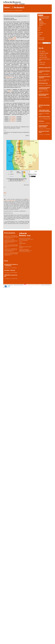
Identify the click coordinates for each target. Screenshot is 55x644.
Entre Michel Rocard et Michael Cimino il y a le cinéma (44, 95)
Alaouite (43, 51)
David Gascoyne (41, 121)
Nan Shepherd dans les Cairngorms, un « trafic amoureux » (11, 265)
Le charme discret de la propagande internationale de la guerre (44, 88)
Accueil (4, 4)
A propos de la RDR (41, 40)
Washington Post (42, 64)
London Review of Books (43, 57)
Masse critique (41, 33)
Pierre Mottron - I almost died (10, 270)
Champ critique (9, 4)
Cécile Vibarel (48, 134)
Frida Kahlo (45, 80)
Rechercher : (40, 43)
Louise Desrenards (19, 10)
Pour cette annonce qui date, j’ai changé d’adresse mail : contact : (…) (11, 246)
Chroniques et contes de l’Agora (44, 17)
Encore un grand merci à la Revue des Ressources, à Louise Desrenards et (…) (11, 254)
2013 (40, 51)
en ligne (15, 38)
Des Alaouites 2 (13, 120)
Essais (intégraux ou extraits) (44, 18)
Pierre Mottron (15, 272)
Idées (39, 31)
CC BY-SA (23, 181)
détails (10, 91)
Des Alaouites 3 (13, 118)
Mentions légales (22, 243)
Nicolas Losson (15, 278)
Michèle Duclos (48, 123)
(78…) (40, 107)
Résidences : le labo (41, 38)
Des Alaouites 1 (13, 121)
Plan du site (34, 285)
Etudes (13, 4)
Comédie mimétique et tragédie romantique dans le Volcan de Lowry (44, 111)
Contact (29, 285)
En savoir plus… (25, 240)
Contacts (21, 242)
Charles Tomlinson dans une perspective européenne (43, 126)
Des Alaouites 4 (13, 117)
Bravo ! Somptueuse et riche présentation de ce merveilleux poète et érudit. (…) (11, 241)
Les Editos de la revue (42, 24)
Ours (20, 245)
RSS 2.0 (38, 285)
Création (40, 27)
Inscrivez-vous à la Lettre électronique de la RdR (24, 250)
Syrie (44, 62)
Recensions (41, 25)
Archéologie (41, 55)
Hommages (41, 21)
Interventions (41, 22)
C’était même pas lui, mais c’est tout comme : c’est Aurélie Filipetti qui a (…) (11, 250)
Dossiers (40, 29)
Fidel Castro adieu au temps (43, 83)
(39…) (50, 68)
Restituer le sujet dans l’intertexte (44, 117)
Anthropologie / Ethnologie (44, 53)
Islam (45, 55)
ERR (39, 36)
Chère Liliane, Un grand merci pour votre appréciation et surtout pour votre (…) (11, 237)
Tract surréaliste (44, 81)
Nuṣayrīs (41, 62)
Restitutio (40, 34)
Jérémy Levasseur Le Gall (47, 119)
